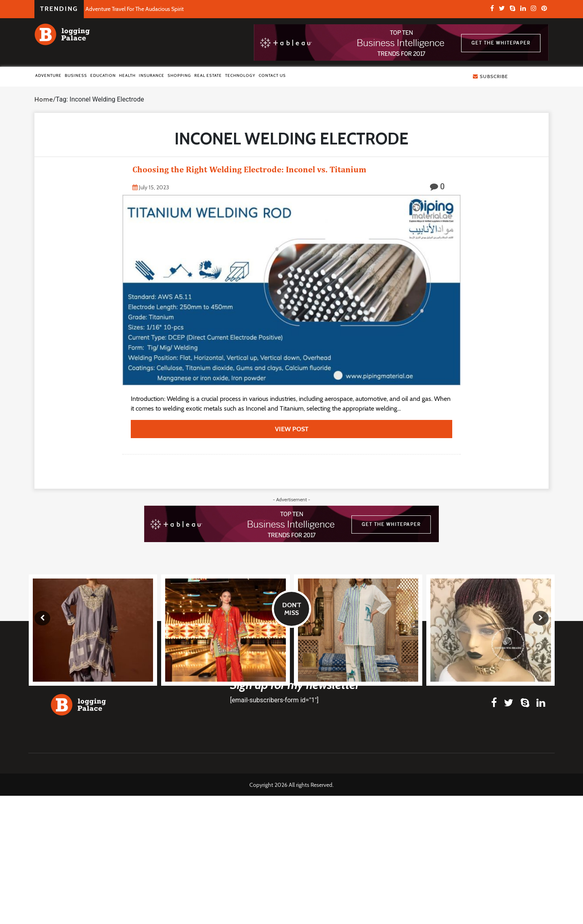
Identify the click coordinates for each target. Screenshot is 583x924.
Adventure (48, 75)
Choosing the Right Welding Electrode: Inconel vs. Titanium (249, 169)
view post (292, 429)
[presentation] (42, 618)
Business (76, 75)
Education (103, 75)
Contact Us (272, 75)
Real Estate (208, 75)
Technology (240, 75)
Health (127, 75)
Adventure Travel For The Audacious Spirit (135, 9)
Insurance (152, 75)
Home (44, 99)
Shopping (179, 75)
